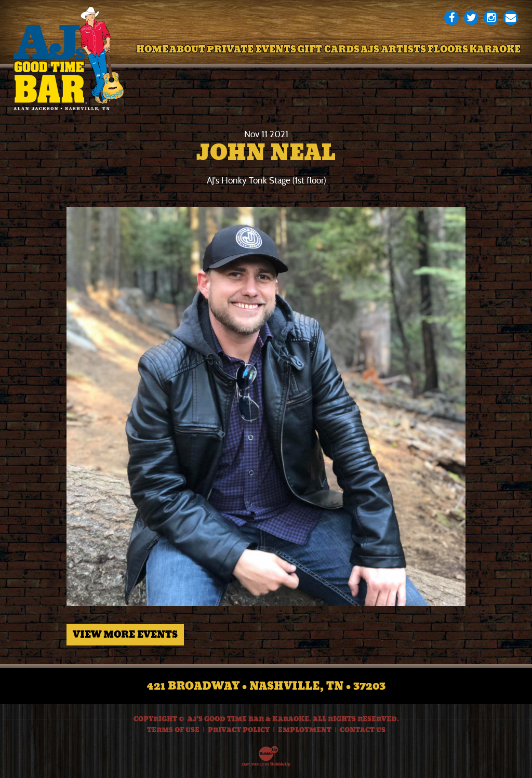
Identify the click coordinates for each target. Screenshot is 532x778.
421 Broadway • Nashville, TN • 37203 (266, 686)
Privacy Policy (239, 730)
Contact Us (363, 730)
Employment (305, 730)
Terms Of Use (173, 730)
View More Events (125, 635)
